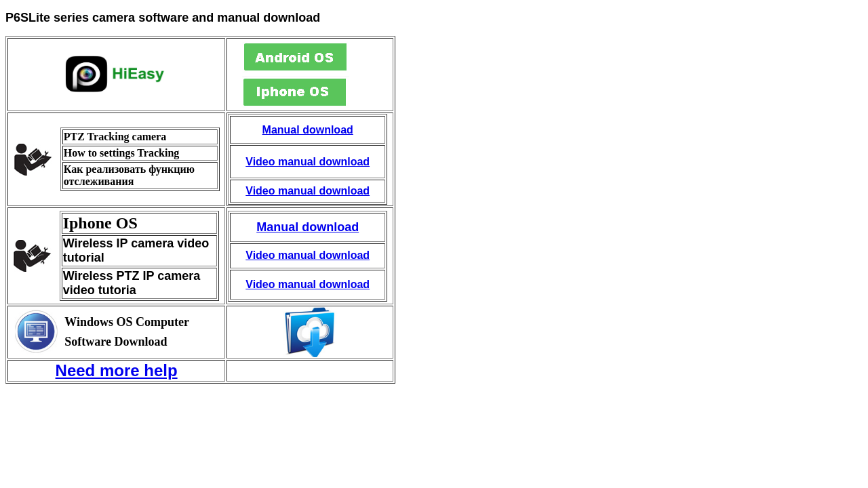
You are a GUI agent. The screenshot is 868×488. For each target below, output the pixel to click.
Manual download (308, 130)
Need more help (117, 370)
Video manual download (308, 162)
